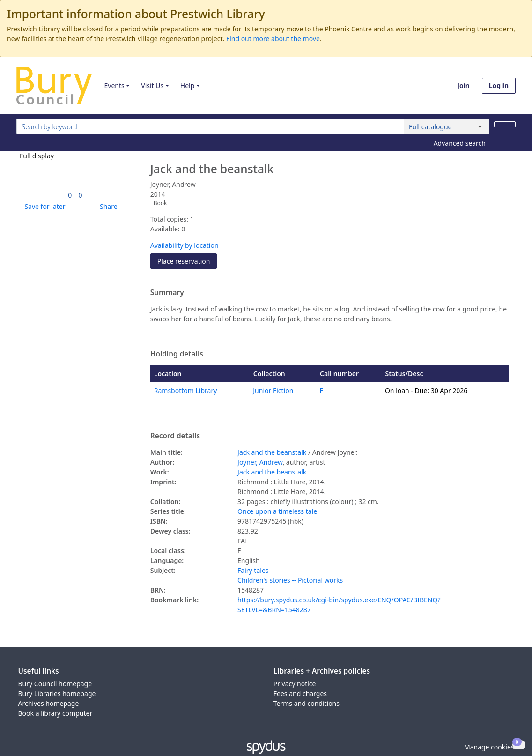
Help (188, 85)
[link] (70, 195)
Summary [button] (167, 293)
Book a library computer (55, 713)
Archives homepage (49, 703)
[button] (43, 206)
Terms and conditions (307, 703)
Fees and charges (300, 693)
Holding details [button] (177, 354)
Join (464, 85)
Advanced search (460, 143)
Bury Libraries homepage (57, 693)
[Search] (505, 124)
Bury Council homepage (55, 684)
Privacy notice (295, 684)
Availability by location (185, 245)
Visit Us (152, 85)
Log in (499, 85)
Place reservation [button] (187, 261)
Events (114, 85)
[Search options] (447, 126)
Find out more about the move (273, 39)
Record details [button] (175, 436)
